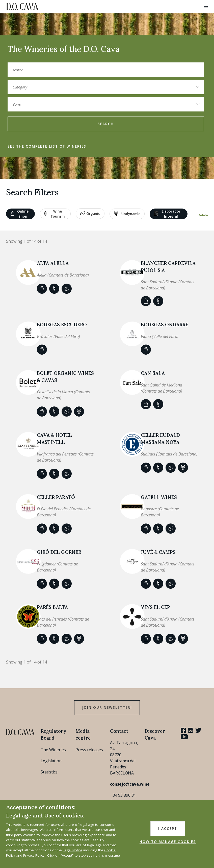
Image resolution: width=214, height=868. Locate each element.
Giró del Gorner (59, 552)
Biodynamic (127, 214)
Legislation (51, 761)
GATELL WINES (159, 497)
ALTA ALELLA (53, 263)
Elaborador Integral (167, 214)
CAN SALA (153, 373)
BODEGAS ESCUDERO (62, 325)
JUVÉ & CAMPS (158, 552)
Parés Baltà (52, 607)
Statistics (49, 772)
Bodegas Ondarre (165, 325)
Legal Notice (73, 850)
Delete (203, 215)
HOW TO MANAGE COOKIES (168, 842)
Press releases (89, 750)
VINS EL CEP (155, 607)
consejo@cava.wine (130, 784)
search (106, 124)
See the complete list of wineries (47, 146)
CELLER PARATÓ (56, 497)
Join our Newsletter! (107, 707)
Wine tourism (55, 214)
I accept (168, 829)
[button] (206, 7)
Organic (90, 214)
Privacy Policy (34, 855)
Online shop (20, 214)
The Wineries (53, 750)
